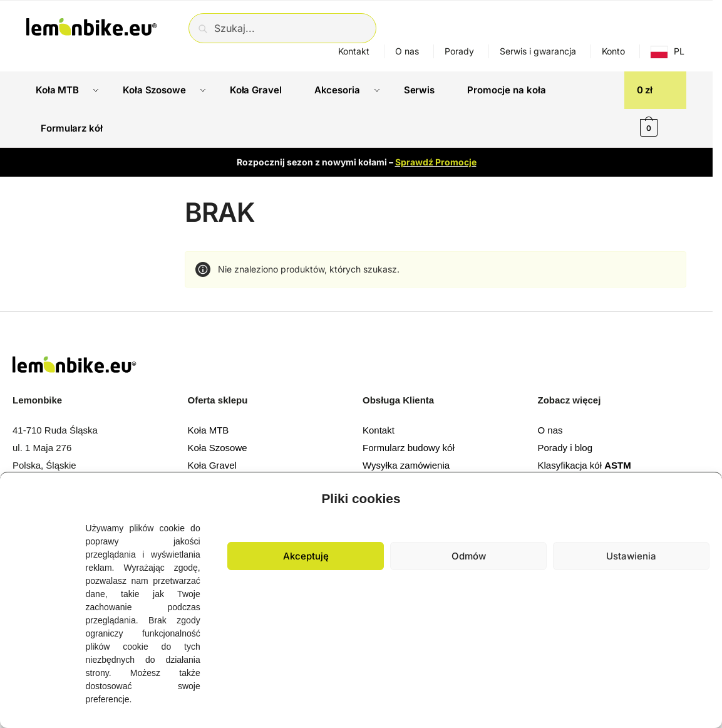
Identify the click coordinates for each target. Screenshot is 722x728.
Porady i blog (565, 448)
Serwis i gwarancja (538, 51)
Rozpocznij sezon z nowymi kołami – (357, 161)
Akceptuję (306, 556)
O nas (407, 51)
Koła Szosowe (218, 448)
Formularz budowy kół (409, 448)
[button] (703, 496)
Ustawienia (631, 556)
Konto (613, 51)
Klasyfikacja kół (585, 465)
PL (679, 51)
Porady (459, 51)
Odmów (469, 556)
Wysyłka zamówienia (406, 465)
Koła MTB (209, 430)
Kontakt (354, 51)
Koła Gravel (212, 465)
